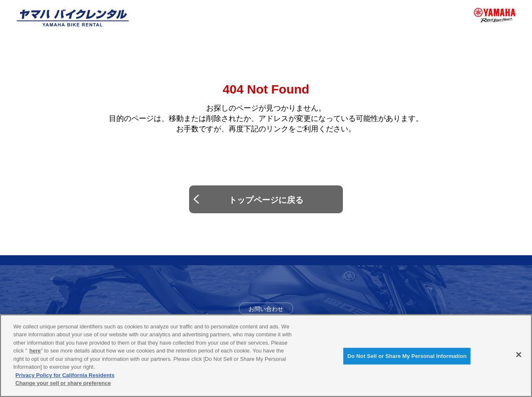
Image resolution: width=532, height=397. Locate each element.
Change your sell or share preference (63, 384)
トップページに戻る (266, 200)
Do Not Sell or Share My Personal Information (407, 356)
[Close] (519, 355)
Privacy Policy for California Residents (65, 376)
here (35, 351)
